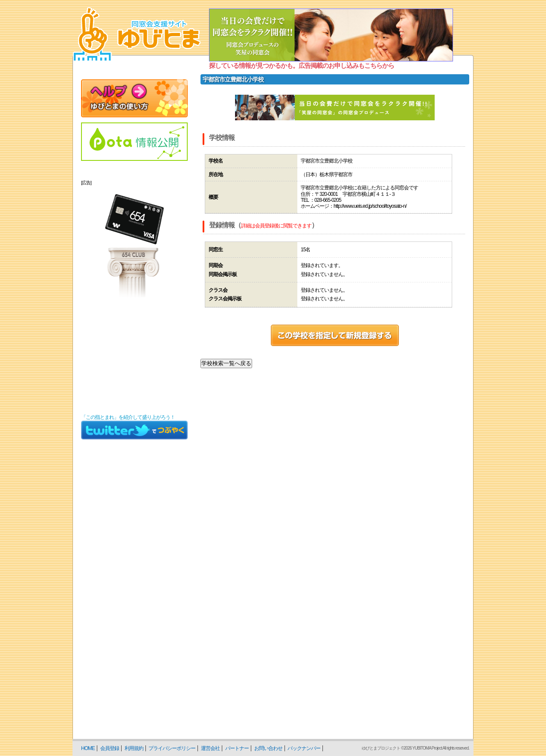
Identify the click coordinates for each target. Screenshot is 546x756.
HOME (88, 748)
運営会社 (210, 748)
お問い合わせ (268, 748)
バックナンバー (304, 748)
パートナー (237, 748)
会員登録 (110, 748)
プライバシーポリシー (172, 748)
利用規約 (134, 748)
